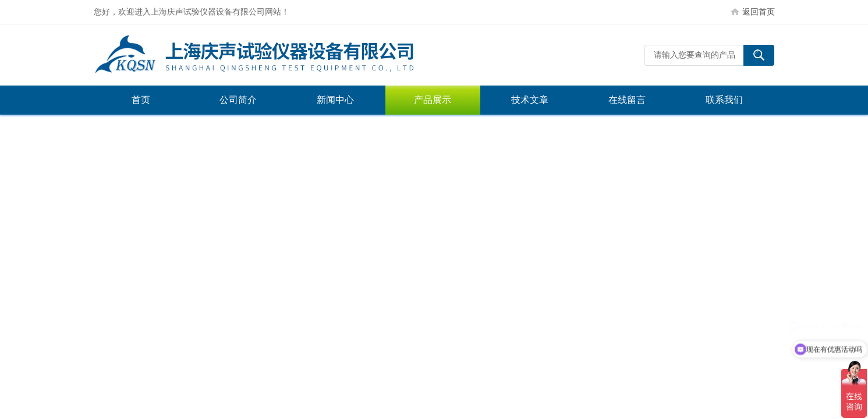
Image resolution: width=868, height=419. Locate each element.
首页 (141, 100)
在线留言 (627, 100)
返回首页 (759, 12)
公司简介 (238, 100)
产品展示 (433, 100)
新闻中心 (335, 100)
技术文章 (530, 100)
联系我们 (724, 100)
